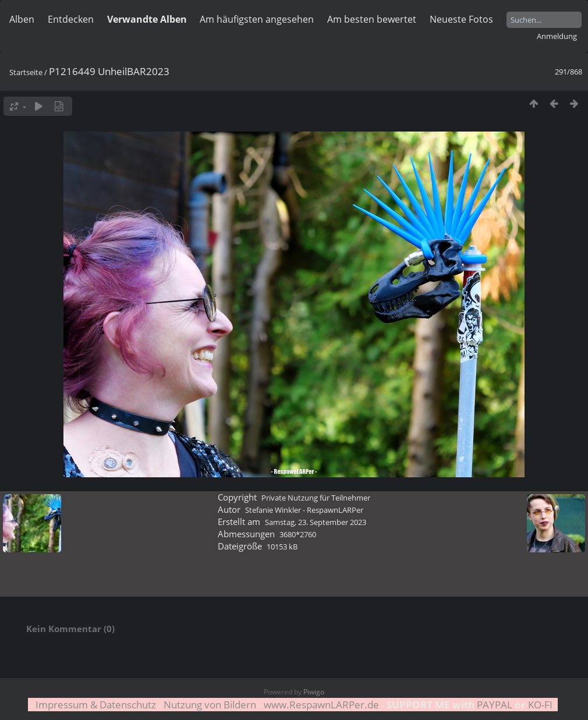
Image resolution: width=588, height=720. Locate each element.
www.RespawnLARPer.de (321, 705)
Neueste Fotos (461, 19)
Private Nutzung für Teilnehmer (316, 498)
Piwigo (314, 692)
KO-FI (540, 705)
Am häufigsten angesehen (257, 19)
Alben (22, 19)
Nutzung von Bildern (210, 705)
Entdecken (71, 19)
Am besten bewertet (372, 19)
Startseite (26, 72)
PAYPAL (495, 705)
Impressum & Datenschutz (96, 705)
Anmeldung (557, 36)
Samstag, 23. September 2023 (316, 522)
